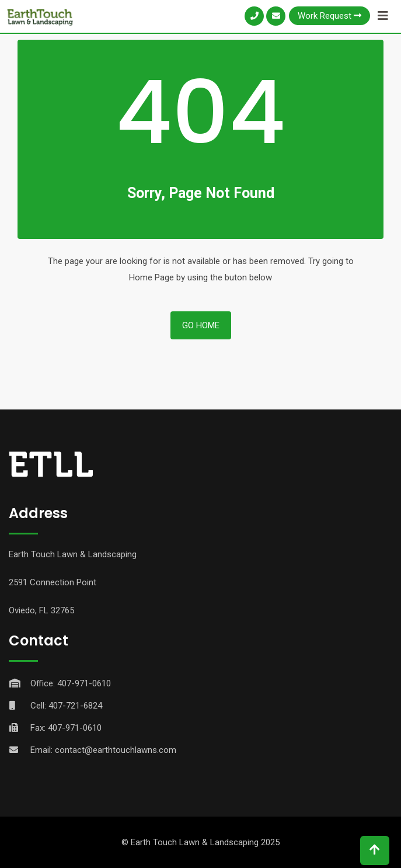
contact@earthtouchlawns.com (116, 750)
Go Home (201, 325)
